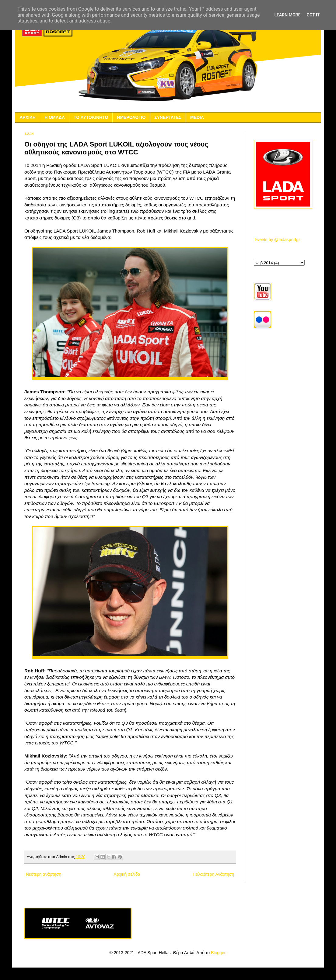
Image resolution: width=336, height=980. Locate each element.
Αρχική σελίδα (127, 874)
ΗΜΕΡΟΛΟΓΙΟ (131, 117)
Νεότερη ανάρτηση (44, 874)
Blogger (218, 953)
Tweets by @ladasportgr (277, 240)
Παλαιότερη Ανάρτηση (213, 874)
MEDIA (197, 117)
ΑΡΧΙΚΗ (28, 117)
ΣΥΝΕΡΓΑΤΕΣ (168, 117)
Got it (313, 15)
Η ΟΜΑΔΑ (55, 117)
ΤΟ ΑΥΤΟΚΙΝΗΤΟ (91, 117)
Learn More (287, 15)
